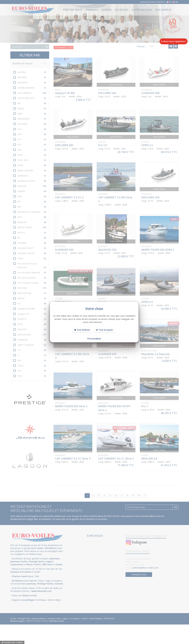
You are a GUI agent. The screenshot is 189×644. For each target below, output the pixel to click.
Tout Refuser (82, 330)
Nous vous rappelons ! (174, 41)
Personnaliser (94, 338)
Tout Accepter (104, 330)
